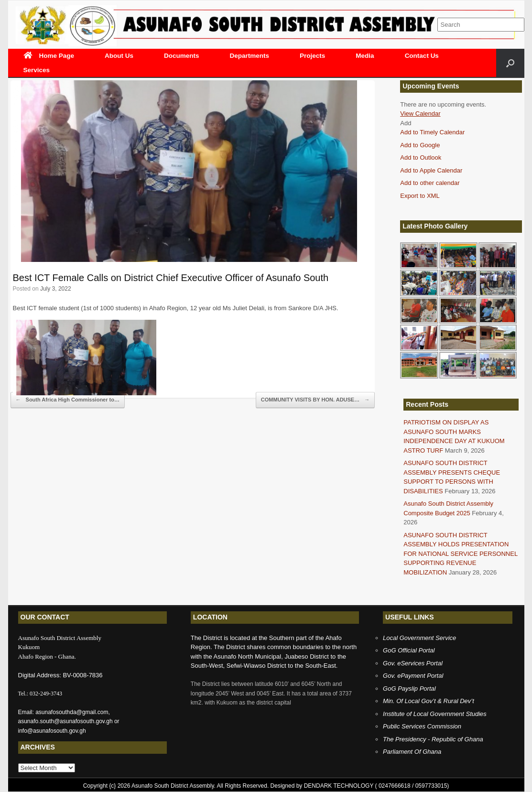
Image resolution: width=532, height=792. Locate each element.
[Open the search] (510, 63)
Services (37, 70)
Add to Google (420, 145)
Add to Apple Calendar (431, 170)
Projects (312, 56)
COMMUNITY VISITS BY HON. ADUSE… (315, 400)
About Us (119, 56)
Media (365, 56)
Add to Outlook (421, 157)
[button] (406, 123)
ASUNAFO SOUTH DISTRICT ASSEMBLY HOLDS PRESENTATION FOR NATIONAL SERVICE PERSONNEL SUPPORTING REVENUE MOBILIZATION (460, 554)
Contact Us (422, 56)
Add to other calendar (430, 183)
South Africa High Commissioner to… (68, 400)
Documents (182, 56)
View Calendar (420, 114)
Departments (250, 56)
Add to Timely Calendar (432, 132)
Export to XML (420, 196)
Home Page (49, 56)
